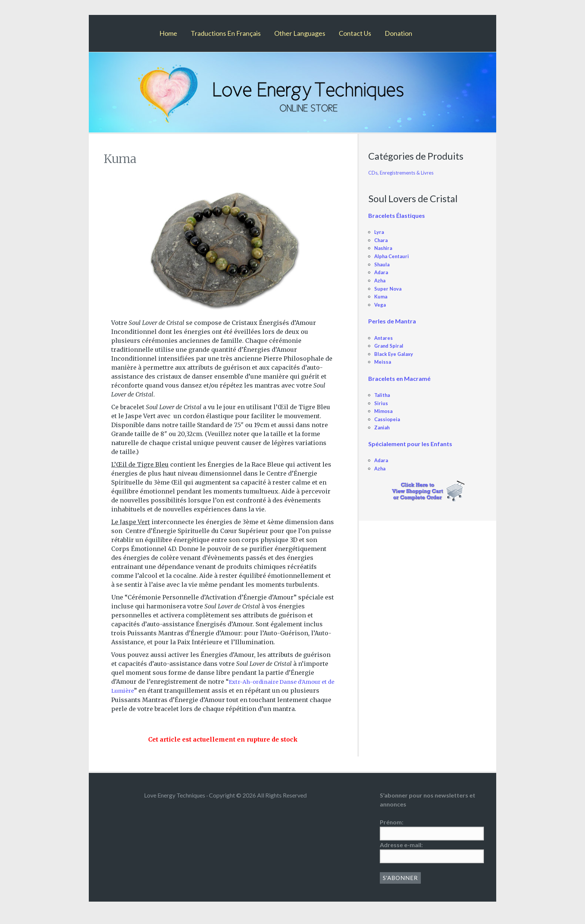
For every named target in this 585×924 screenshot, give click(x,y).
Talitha (383, 395)
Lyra (380, 232)
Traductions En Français (226, 33)
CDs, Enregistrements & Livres (405, 173)
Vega (380, 305)
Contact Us (355, 33)
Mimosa (384, 411)
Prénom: (392, 831)
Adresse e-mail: (401, 853)
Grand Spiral (390, 346)
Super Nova (389, 289)
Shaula (383, 264)
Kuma (381, 296)
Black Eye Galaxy (395, 354)
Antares (384, 338)
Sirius (381, 403)
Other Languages (300, 33)
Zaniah (383, 427)
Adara (382, 272)
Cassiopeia (388, 419)
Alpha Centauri (393, 256)
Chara (382, 240)
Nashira (384, 248)
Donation (398, 33)
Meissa (383, 362)
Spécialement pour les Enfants (410, 444)
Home (168, 33)
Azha (381, 280)
